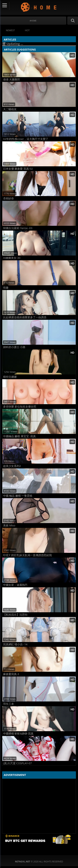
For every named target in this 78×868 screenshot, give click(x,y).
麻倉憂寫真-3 (11, 674)
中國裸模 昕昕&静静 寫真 (18, 734)
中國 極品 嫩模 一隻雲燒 (18, 496)
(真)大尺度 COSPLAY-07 (17, 763)
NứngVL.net (39, 7)
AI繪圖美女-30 (12, 258)
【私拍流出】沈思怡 (15, 615)
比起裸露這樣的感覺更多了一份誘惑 (25, 317)
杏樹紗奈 (9, 198)
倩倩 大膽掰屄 (12, 80)
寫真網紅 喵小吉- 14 (15, 644)
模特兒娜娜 (10, 377)
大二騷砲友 (10, 109)
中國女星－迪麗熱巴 (15, 585)
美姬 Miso (9, 525)
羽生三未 (9, 704)
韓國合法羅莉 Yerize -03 (18, 228)
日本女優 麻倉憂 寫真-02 (18, 169)
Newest (10, 30)
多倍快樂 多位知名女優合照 (20, 407)
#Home (33, 21)
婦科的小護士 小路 (14, 347)
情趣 (6, 288)
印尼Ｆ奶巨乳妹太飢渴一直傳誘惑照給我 (27, 555)
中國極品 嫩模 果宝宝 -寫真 (19, 436)
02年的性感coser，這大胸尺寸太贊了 (26, 139)
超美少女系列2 (12, 466)
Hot (27, 30)
